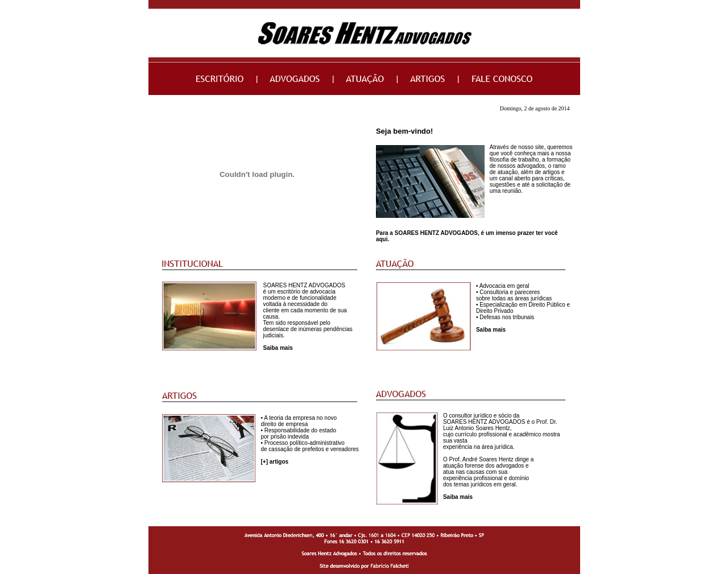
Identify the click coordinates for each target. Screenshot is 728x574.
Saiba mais (278, 348)
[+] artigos (274, 462)
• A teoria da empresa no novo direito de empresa (299, 421)
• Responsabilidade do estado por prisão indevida (298, 433)
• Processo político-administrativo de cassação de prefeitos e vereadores (309, 446)
